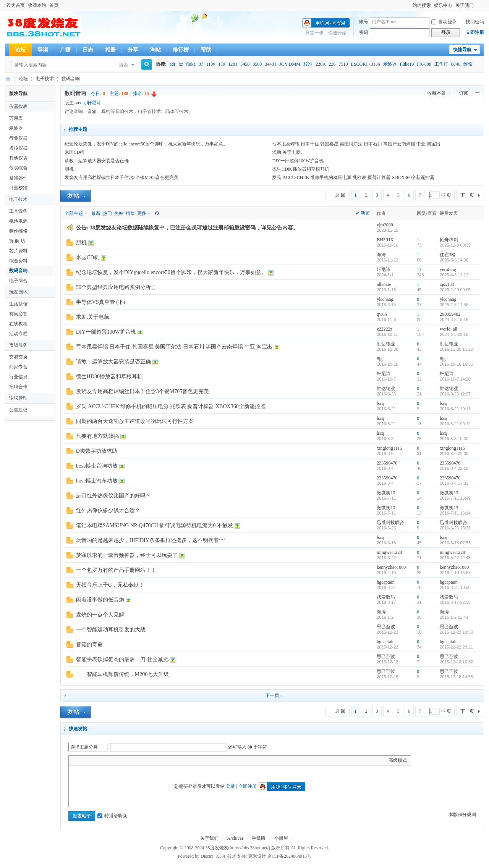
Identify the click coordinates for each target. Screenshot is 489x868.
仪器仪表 (18, 106)
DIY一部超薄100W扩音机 (298, 161)
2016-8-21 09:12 (455, 424)
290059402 (450, 314)
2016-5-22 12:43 (455, 558)
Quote (111, 760)
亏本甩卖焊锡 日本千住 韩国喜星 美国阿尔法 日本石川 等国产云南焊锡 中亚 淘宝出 (356, 144)
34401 (270, 64)
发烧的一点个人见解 (100, 615)
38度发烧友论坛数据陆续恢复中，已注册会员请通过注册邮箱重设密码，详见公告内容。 (194, 228)
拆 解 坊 (17, 241)
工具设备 (18, 211)
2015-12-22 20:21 (456, 647)
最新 (96, 213)
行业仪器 (18, 138)
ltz (181, 64)
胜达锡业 (386, 344)
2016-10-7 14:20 (455, 379)
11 (419, 269)
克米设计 (257, 856)
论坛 (20, 50)
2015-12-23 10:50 (456, 632)
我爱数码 (386, 597)
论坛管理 (18, 398)
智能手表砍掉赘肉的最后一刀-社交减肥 (122, 659)
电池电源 (18, 221)
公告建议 (18, 410)
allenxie (384, 284)
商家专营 (18, 367)
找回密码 (475, 22)
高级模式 (398, 760)
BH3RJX (385, 240)
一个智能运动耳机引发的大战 (111, 630)
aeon (80, 103)
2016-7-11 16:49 (455, 498)
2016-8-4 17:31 (454, 483)
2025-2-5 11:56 (454, 305)
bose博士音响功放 (97, 466)
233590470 (387, 463)
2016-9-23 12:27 (455, 394)
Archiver (235, 838)
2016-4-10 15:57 (455, 573)
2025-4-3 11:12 (454, 275)
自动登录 (444, 22)
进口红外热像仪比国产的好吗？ (113, 496)
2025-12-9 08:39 (455, 245)
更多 (142, 213)
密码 (364, 32)
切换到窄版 (480, 5)
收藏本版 (437, 93)
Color (82, 760)
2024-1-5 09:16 (454, 334)
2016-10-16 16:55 (456, 364)
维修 (468, 64)
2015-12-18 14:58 (456, 677)
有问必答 (18, 314)
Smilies (130, 760)
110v (211, 64)
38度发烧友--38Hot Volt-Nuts (8, 79)
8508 (257, 64)
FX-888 (424, 64)
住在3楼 (448, 255)
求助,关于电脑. (287, 152)
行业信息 (18, 377)
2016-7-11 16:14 (455, 513)
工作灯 (441, 64)
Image (92, 760)
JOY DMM (290, 64)
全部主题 (74, 213)
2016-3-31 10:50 (455, 587)
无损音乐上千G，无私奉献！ (110, 585)
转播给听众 (112, 816)
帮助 (206, 50)
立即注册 (475, 32)
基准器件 (18, 178)
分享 (133, 50)
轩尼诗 (94, 103)
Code (120, 760)
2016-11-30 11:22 (456, 349)
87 (201, 64)
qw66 (382, 314)
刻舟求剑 (449, 240)
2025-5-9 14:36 (454, 260)
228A (321, 64)
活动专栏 (18, 334)
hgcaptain (386, 582)
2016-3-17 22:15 (455, 602)
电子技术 (45, 79)
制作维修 (18, 231)
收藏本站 (37, 5)
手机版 (259, 838)
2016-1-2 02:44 (454, 617)
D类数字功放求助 (97, 451)
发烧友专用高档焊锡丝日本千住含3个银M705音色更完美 (122, 177)
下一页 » (274, 695)
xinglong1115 (389, 448)
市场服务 (18, 345)
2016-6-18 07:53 (455, 543)
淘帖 (155, 50)
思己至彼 (386, 627)
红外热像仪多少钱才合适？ (108, 511)
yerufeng (448, 269)
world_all (449, 329)
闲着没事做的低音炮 (100, 600)
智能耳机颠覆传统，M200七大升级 (122, 674)
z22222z (385, 329)
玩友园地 (18, 292)
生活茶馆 (18, 304)
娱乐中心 (443, 5)
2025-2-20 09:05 (455, 290)
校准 (308, 64)
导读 (43, 50)
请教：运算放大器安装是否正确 (97, 161)
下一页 (467, 195)
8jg (380, 359)
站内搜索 (422, 5)
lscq (380, 403)
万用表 (16, 118)
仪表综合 (18, 168)
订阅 (464, 93)
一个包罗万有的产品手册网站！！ (116, 570)
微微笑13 (386, 493)
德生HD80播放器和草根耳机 (300, 169)
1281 (233, 64)
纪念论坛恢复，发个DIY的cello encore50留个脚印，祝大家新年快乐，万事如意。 (146, 144)
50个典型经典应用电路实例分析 (113, 287)
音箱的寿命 (89, 645)
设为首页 (16, 5)
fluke (191, 64)
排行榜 (181, 50)
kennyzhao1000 (391, 567)
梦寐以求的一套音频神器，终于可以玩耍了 (127, 555)
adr (172, 64)
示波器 (390, 64)
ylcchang (385, 299)
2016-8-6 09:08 (454, 453)
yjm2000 (385, 225)
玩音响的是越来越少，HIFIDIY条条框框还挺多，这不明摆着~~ (150, 540)
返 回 (340, 195)
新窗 (365, 213)
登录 (230, 786)
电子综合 (18, 281)
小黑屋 (281, 838)
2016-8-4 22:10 (454, 468)
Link (101, 760)
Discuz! (208, 856)
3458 (245, 64)
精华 (130, 213)
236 (332, 64)
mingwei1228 (389, 552)
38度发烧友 (217, 848)
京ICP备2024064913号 (289, 856)
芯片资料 (18, 251)
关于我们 (465, 5)
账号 (364, 22)
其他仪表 (18, 158)
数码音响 (71, 79)
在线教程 (18, 324)
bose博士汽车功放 (97, 481)
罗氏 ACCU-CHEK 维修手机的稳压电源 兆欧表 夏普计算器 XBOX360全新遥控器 (353, 177)
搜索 (123, 65)
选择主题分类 (84, 747)
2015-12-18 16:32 (456, 662)
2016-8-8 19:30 (454, 439)
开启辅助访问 (409, 5)
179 (222, 64)
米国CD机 (75, 152)
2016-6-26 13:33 (455, 528)
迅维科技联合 (390, 523)
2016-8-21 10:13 (455, 409)
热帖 (119, 213)
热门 (107, 213)
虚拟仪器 (18, 148)
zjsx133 (447, 284)
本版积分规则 (462, 815)
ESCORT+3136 (366, 64)
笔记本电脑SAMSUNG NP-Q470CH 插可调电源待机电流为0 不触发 (155, 525)
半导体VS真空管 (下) (101, 302)
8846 (456, 64)
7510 (343, 64)
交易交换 (18, 357)
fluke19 (407, 64)
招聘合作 (18, 387)
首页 (54, 5)
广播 (65, 50)
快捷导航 (462, 50)
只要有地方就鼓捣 (97, 436)
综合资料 (18, 261)
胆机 (69, 169)
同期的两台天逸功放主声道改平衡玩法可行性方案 (135, 421)
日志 (88, 50)
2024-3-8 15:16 (454, 319)
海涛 (381, 255)
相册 (110, 50)
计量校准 (18, 188)
